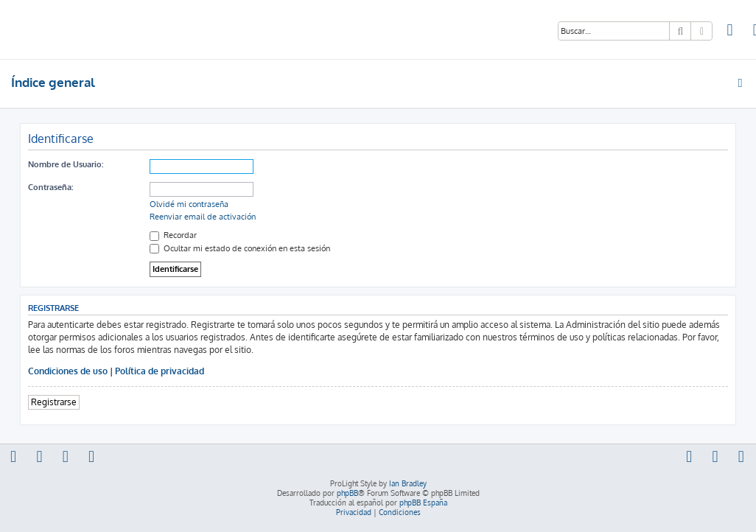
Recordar (173, 235)
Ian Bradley (408, 483)
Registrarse (54, 402)
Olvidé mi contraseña (189, 204)
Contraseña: (50, 187)
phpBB (347, 493)
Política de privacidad (160, 371)
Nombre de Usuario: (66, 164)
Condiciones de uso (68, 371)
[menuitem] (730, 32)
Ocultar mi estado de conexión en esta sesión (240, 248)
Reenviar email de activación (203, 217)
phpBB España (423, 503)
